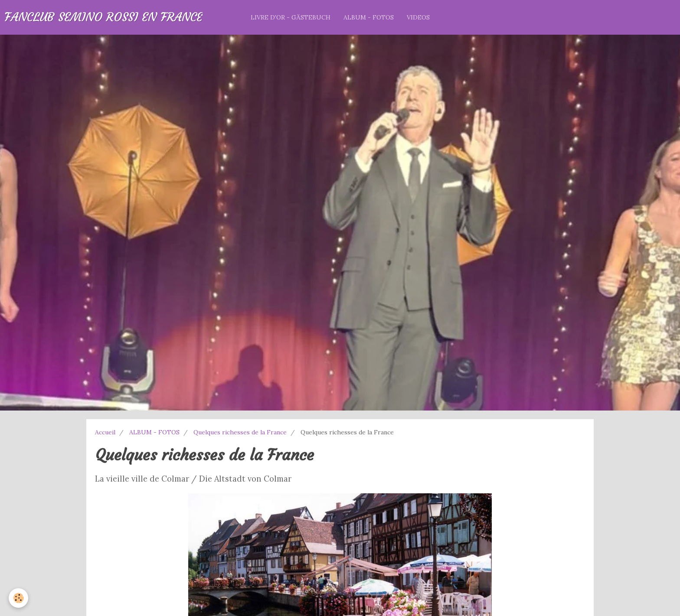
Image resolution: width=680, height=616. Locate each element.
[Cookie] (18, 598)
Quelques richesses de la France (240, 432)
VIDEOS (418, 17)
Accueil (105, 432)
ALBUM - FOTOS (369, 17)
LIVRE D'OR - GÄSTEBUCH (291, 17)
